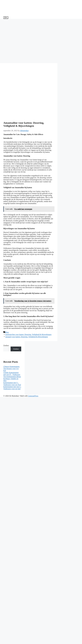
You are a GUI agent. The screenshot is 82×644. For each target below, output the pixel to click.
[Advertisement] (21, 41)
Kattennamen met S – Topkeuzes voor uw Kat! (12, 384)
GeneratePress (33, 396)
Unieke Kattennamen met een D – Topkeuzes (12, 374)
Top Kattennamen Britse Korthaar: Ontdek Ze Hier (12, 379)
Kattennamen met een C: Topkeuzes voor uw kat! (12, 388)
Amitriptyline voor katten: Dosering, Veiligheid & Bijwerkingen (28, 334)
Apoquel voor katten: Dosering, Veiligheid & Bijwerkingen (27, 337)
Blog (7, 332)
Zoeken (6, 345)
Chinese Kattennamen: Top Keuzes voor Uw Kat (12, 369)
